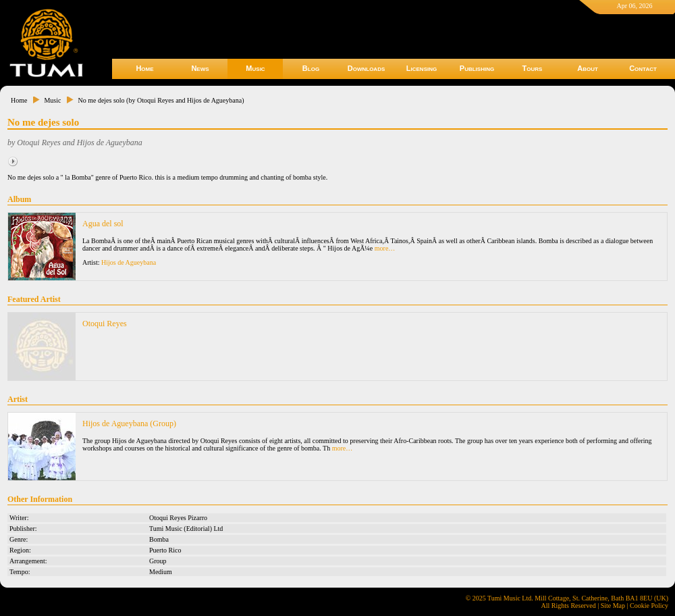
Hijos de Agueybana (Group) (129, 423)
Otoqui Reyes (105, 324)
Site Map (613, 606)
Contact (643, 68)
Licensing (422, 68)
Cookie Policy (649, 606)
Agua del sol (103, 224)
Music (255, 68)
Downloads (367, 68)
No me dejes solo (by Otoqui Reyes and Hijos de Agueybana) (161, 100)
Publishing (477, 68)
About (588, 68)
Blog (311, 68)
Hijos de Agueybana (129, 262)
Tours (533, 68)
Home (144, 68)
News (200, 68)
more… (385, 248)
